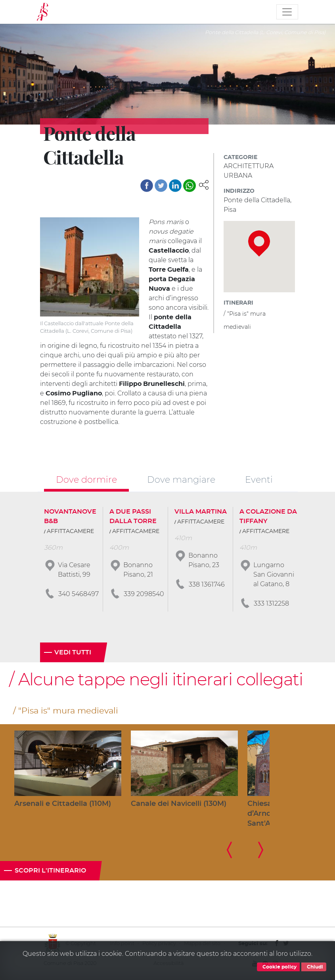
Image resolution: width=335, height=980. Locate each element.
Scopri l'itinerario (50, 871)
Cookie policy (278, 967)
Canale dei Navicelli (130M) (179, 804)
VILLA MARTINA (201, 512)
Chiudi (314, 967)
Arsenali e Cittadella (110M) (63, 804)
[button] (204, 185)
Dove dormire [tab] (86, 479)
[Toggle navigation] (287, 12)
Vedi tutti (73, 652)
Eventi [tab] (259, 479)
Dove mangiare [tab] (181, 479)
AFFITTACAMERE (70, 531)
